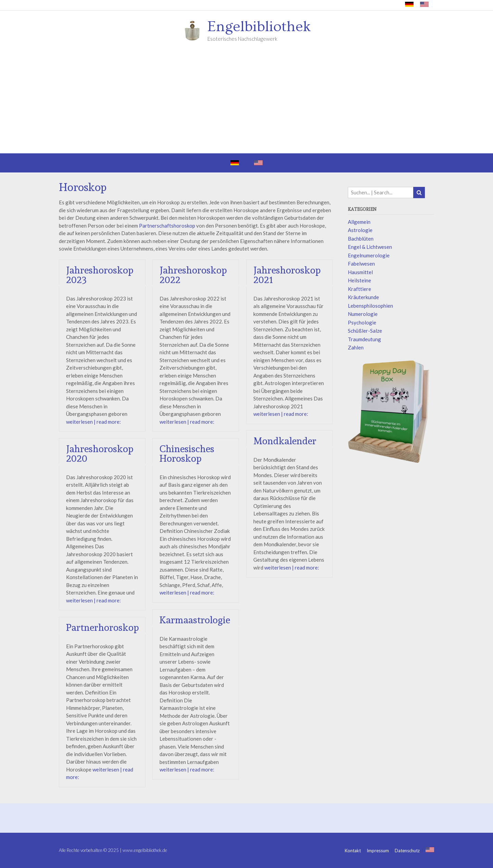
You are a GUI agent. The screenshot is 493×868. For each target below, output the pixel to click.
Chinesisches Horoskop (187, 454)
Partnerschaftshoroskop (167, 226)
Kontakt (353, 851)
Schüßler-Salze (365, 331)
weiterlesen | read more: (93, 422)
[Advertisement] (246, 102)
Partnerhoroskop (103, 628)
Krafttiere (359, 289)
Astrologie (360, 230)
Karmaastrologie (195, 620)
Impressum (378, 851)
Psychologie (362, 322)
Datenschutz (407, 851)
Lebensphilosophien (370, 306)
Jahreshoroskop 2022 (193, 275)
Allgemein (359, 222)
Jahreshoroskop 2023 (100, 275)
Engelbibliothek (259, 27)
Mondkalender (285, 441)
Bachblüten (361, 239)
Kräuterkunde (363, 297)
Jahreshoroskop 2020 (100, 454)
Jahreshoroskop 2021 (287, 275)
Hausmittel (360, 272)
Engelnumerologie (369, 255)
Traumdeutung (364, 339)
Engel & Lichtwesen (370, 247)
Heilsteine (359, 280)
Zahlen (356, 347)
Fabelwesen (361, 264)
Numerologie (363, 314)
